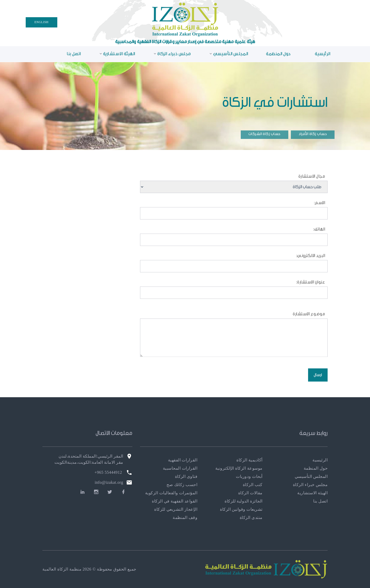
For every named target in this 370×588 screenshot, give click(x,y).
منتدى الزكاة (251, 518)
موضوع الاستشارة (309, 321)
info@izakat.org (109, 482)
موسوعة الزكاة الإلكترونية (239, 468)
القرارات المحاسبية (180, 468)
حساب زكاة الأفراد (313, 134)
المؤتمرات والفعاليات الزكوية (171, 493)
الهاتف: (319, 232)
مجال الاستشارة (312, 179)
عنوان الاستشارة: (311, 286)
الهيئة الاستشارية (119, 54)
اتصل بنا (74, 54)
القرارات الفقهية (183, 460)
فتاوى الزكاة (186, 476)
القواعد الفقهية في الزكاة (175, 501)
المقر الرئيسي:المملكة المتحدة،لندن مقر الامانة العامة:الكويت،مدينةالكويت (89, 459)
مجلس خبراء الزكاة (174, 54)
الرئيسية (322, 54)
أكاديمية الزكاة (249, 460)
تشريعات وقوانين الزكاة (241, 509)
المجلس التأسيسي (231, 54)
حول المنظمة (278, 54)
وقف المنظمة (185, 518)
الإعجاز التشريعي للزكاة (176, 509)
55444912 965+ (108, 472)
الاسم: (319, 206)
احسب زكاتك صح (182, 485)
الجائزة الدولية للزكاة (244, 501)
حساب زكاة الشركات (265, 134)
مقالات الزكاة (250, 493)
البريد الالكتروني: (311, 259)
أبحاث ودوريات (249, 476)
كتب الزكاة (253, 485)
